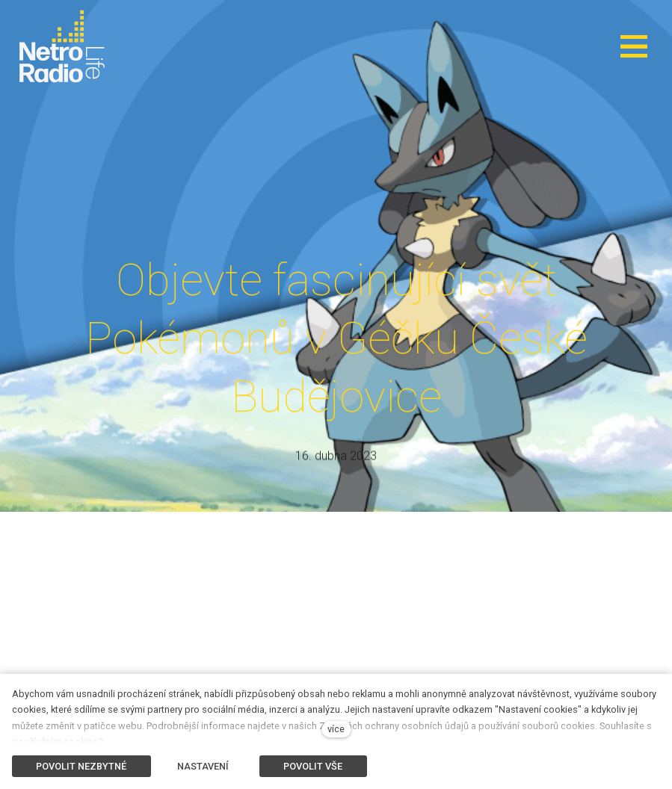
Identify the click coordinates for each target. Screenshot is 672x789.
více (336, 729)
